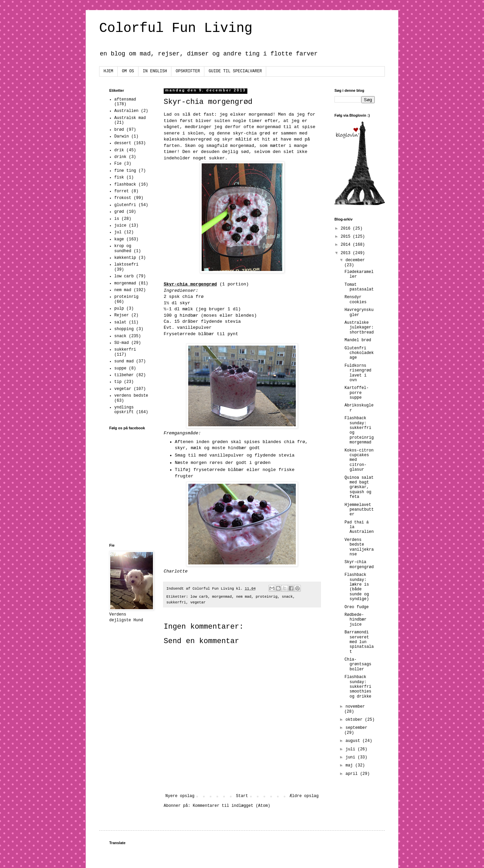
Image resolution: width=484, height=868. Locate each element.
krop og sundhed (123, 248)
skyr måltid (237, 139)
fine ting (125, 171)
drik (119, 150)
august (354, 741)
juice (120, 226)
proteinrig (267, 597)
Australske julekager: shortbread (359, 328)
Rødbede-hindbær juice (355, 620)
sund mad (124, 361)
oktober (355, 720)
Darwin (122, 136)
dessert (123, 143)
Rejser (122, 315)
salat (120, 322)
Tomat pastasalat (359, 287)
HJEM (108, 71)
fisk (119, 177)
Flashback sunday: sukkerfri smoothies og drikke (358, 687)
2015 (347, 237)
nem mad (244, 597)
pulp (119, 309)
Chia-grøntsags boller (358, 664)
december (355, 260)
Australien (126, 111)
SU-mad (122, 343)
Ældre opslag (304, 796)
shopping (124, 329)
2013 (347, 253)
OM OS (128, 71)
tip (118, 382)
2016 (347, 229)
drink (120, 157)
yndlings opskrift (124, 410)
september (356, 728)
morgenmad (222, 597)
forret (122, 191)
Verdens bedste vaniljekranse (359, 547)
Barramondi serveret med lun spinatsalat (359, 642)
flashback (125, 185)
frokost (123, 198)
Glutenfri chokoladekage (359, 353)
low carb (199, 597)
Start (242, 796)
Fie (118, 164)
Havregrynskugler (359, 312)
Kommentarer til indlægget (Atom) (231, 806)
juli (352, 749)
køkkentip (125, 258)
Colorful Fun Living (176, 28)
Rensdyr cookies (355, 300)
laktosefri (126, 265)
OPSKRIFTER (188, 71)
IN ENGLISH (155, 71)
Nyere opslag (180, 796)
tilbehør (124, 375)
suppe (120, 368)
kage (119, 239)
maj (350, 765)
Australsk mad (130, 118)
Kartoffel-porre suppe (357, 393)
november (355, 707)
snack (287, 597)
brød (119, 130)
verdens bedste (131, 396)
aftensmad (125, 100)
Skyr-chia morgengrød (359, 564)
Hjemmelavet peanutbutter (359, 510)
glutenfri (125, 205)
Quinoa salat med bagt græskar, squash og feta (359, 487)
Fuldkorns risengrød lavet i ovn (358, 373)
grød (119, 212)
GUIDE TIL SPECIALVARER (235, 71)
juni (352, 757)
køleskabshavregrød (188, 139)
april (353, 774)
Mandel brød (358, 340)
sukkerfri (176, 602)
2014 (347, 245)
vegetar (198, 602)
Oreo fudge (357, 607)
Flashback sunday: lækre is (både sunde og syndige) (357, 587)
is (117, 219)
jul (118, 232)
